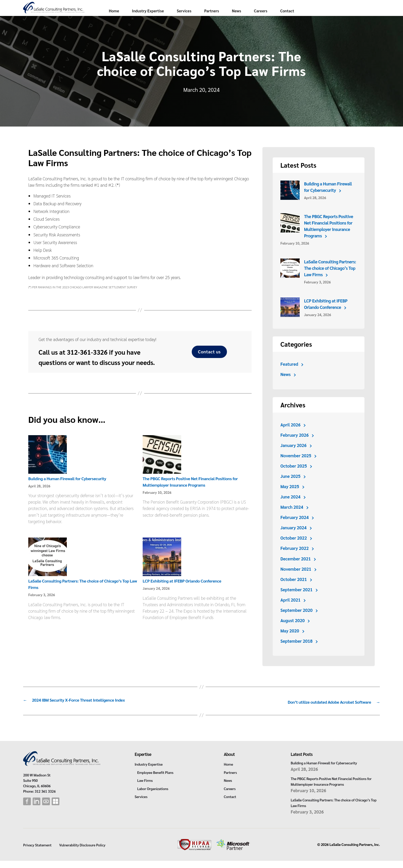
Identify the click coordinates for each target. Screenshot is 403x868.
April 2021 (291, 609)
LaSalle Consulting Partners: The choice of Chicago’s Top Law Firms (330, 277)
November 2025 (296, 464)
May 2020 (290, 640)
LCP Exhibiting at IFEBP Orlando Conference (184, 590)
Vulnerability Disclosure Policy (82, 852)
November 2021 (296, 578)
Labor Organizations (153, 796)
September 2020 (297, 619)
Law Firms (145, 788)
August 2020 (293, 629)
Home (162, 20)
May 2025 (290, 495)
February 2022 (295, 557)
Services (232, 20)
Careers (308, 20)
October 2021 (294, 588)
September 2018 (297, 650)
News (284, 20)
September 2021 (297, 598)
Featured (289, 373)
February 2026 (295, 444)
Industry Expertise (196, 20)
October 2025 (294, 475)
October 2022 (294, 547)
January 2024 (294, 536)
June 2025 (291, 485)
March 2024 (292, 516)
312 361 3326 (45, 798)
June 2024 (291, 506)
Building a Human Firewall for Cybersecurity (69, 487)
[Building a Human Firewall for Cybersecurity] (48, 464)
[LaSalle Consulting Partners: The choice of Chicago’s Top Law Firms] (48, 566)
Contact (335, 20)
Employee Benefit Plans (155, 780)
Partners (259, 20)
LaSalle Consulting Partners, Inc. (355, 852)
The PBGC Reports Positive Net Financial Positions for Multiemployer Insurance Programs (329, 235)
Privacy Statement (37, 852)
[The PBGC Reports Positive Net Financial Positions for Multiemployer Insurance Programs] (162, 464)
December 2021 (296, 568)
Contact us (209, 361)
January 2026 (294, 454)
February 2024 (295, 526)
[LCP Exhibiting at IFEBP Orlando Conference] (162, 566)
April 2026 (291, 434)
